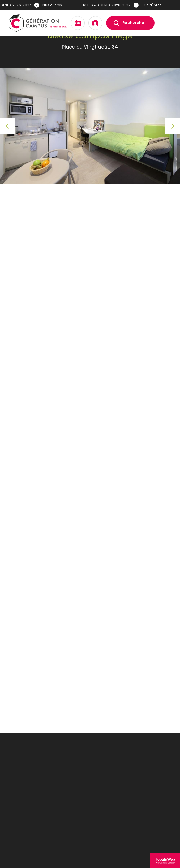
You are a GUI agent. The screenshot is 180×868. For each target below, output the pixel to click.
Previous (8, 126)
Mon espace (95, 23)
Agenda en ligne (78, 23)
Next (172, 126)
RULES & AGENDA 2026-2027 (124, 5)
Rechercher (134, 23)
